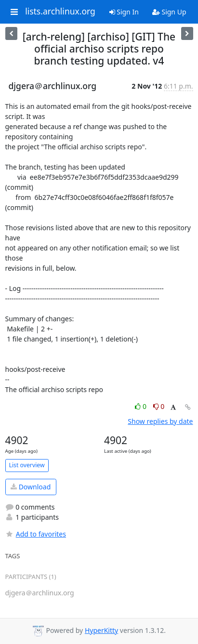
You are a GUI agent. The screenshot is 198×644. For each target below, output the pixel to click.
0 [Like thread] (141, 406)
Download (31, 487)
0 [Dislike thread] (159, 406)
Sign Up (169, 12)
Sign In (124, 12)
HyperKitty (101, 630)
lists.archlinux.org (60, 12)
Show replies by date (160, 421)
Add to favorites (36, 534)
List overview (27, 465)
